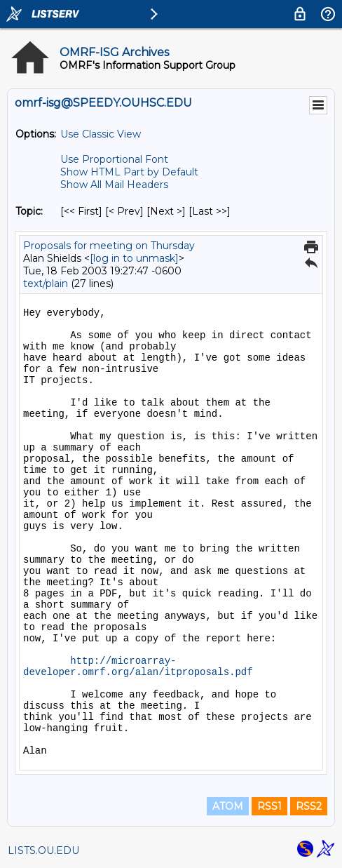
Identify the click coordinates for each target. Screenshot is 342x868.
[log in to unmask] (134, 258)
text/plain (46, 283)
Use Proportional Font (114, 159)
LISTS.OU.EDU (43, 850)
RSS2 (309, 806)
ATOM (228, 806)
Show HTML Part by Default (129, 172)
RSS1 (269, 806)
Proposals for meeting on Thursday (109, 246)
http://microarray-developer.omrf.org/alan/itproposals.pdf (138, 667)
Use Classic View (101, 134)
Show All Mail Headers (114, 185)
